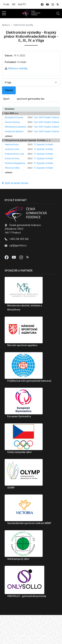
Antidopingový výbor (18, 559)
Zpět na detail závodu (15, 183)
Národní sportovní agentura (22, 345)
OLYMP (11, 488)
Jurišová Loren (12, 149)
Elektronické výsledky (23, 25)
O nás (6, 4)
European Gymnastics (19, 416)
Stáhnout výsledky (16, 68)
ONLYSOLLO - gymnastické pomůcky (27, 596)
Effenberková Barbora (15, 127)
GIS (14, 4)
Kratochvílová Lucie (14, 154)
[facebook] (42, 4)
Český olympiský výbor (20, 452)
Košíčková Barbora (14, 131)
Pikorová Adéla (12, 168)
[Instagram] (21, 257)
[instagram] (53, 4)
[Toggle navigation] (58, 14)
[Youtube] (14, 257)
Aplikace (6, 25)
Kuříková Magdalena (15, 163)
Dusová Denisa (12, 122)
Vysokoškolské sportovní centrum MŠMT (29, 523)
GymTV (22, 4)
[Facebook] (7, 257)
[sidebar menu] (4, 14)
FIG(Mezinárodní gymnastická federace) (29, 381)
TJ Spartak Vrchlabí (43, 144)
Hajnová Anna (12, 144)
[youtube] (47, 4)
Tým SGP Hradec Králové (46, 117)
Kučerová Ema (12, 158)
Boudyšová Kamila (14, 117)
